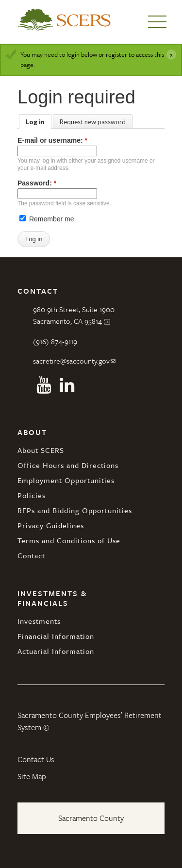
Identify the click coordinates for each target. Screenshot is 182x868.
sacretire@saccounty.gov (71, 361)
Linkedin (67, 385)
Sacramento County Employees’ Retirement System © (90, 721)
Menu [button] (157, 22)
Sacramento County (91, 818)
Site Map (32, 776)
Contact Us (36, 759)
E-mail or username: (52, 140)
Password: (37, 183)
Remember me (47, 219)
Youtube (44, 385)
